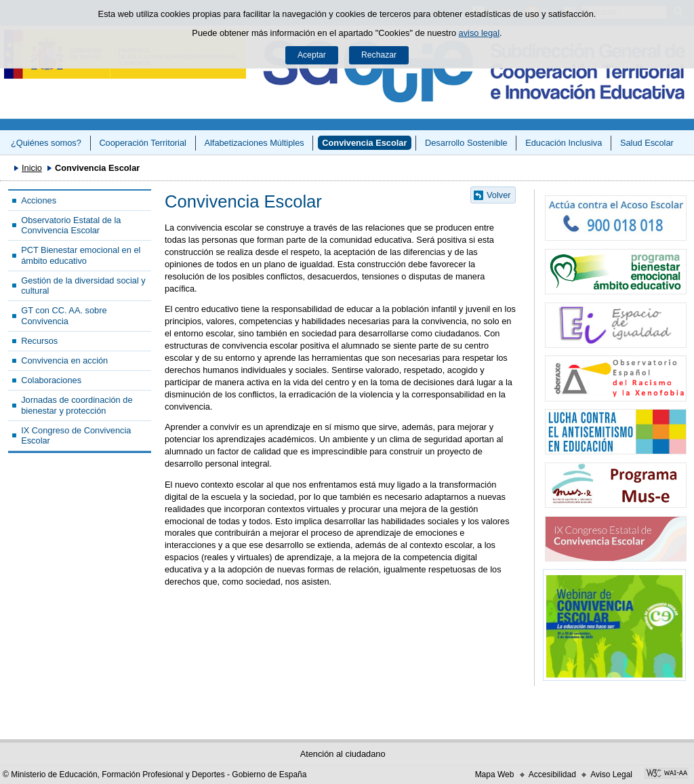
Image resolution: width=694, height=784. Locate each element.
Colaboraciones (51, 380)
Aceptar (312, 55)
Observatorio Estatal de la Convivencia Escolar (71, 225)
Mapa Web (495, 775)
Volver (499, 195)
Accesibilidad (552, 775)
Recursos (39, 341)
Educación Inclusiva (564, 143)
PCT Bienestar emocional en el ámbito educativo (81, 255)
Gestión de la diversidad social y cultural (83, 286)
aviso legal (479, 33)
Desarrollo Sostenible (466, 143)
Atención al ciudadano (343, 754)
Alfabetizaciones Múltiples (254, 143)
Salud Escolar (647, 143)
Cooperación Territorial (143, 143)
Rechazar (379, 55)
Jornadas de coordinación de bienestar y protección (77, 405)
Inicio (32, 168)
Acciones (39, 200)
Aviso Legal (611, 775)
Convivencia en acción (64, 360)
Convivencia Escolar (364, 143)
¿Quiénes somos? (46, 143)
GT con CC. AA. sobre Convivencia (64, 315)
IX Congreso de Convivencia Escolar (76, 435)
